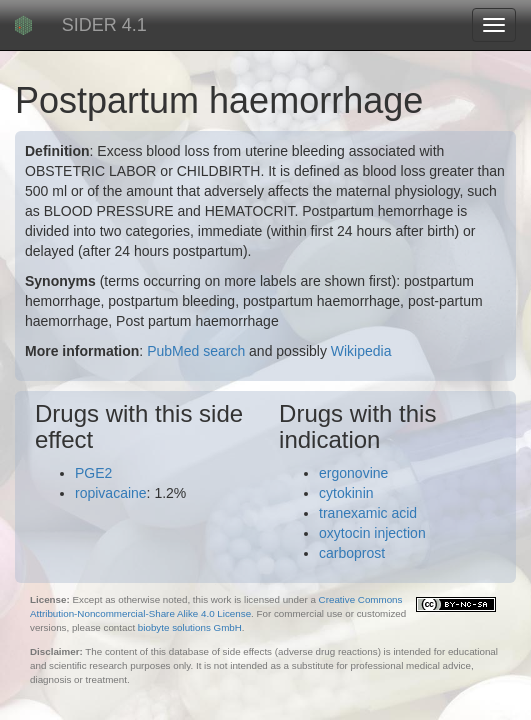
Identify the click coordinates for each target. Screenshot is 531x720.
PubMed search (196, 351)
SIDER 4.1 (104, 25)
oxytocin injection (372, 533)
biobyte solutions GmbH (190, 627)
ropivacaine (111, 493)
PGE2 (93, 473)
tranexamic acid (368, 513)
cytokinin (346, 493)
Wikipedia (361, 351)
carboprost (352, 553)
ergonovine (353, 473)
